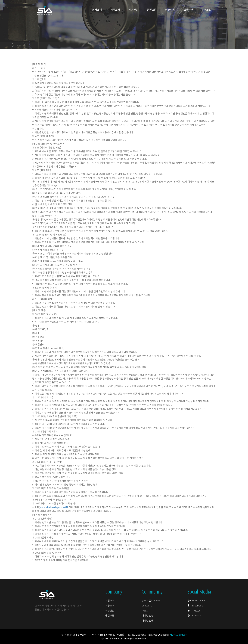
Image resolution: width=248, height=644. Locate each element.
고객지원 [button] (189, 10)
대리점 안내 (148, 620)
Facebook (195, 605)
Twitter (194, 610)
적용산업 (110, 610)
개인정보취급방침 (179, 635)
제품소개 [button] (116, 10)
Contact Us (148, 605)
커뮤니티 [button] (171, 10)
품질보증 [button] (153, 10)
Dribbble (195, 615)
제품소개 (110, 605)
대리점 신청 (148, 615)
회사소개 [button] (98, 10)
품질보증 (110, 615)
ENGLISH (207, 10)
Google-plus (196, 600)
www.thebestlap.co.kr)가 (54, 507)
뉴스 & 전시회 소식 (151, 600)
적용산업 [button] (135, 10)
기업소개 (110, 600)
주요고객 (146, 610)
